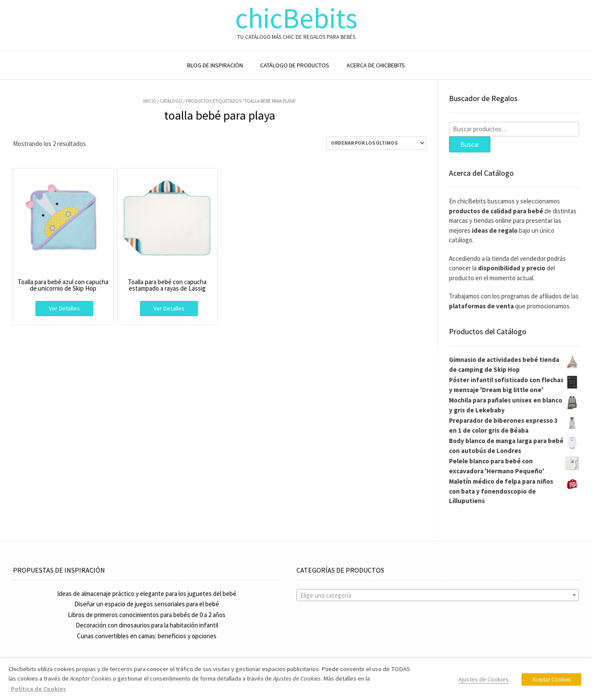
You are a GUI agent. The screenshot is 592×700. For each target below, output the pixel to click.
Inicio (150, 101)
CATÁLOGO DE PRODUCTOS (295, 65)
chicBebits (296, 18)
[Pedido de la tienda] (376, 143)
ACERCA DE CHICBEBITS (376, 65)
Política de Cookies (38, 689)
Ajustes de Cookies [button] (484, 679)
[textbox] (438, 595)
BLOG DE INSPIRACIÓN (215, 65)
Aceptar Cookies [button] (551, 679)
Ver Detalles (64, 308)
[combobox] (438, 595)
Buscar (470, 144)
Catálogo (171, 101)
